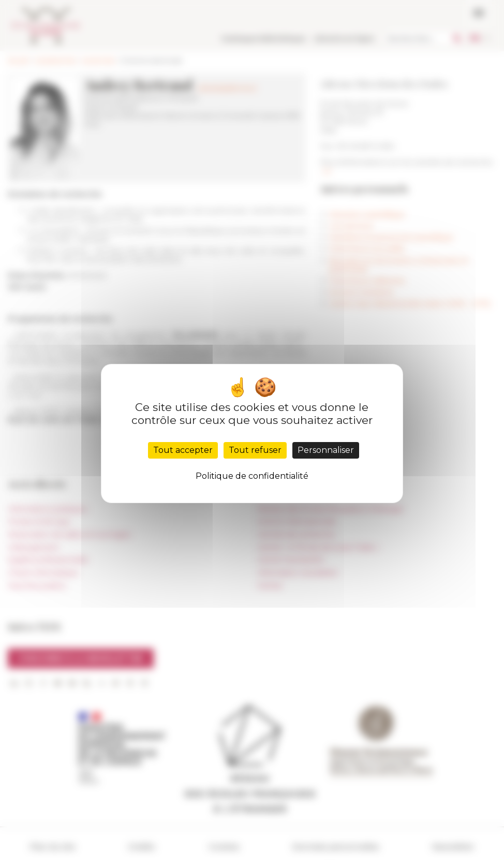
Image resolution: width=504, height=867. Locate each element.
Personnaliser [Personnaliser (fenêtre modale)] (326, 450)
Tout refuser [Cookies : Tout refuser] (255, 450)
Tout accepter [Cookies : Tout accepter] (183, 450)
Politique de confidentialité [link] (252, 476)
